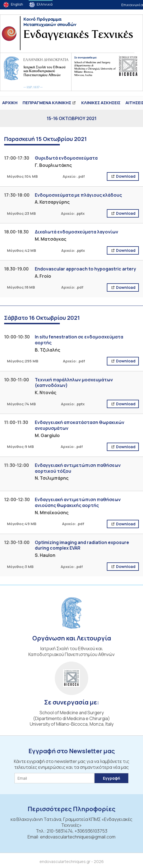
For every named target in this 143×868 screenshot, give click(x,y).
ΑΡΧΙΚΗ (10, 103)
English (17, 4)
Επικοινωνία (132, 5)
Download (125, 176)
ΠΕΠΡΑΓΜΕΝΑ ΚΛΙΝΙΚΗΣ (47, 103)
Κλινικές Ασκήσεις (101, 103)
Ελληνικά (45, 4)
